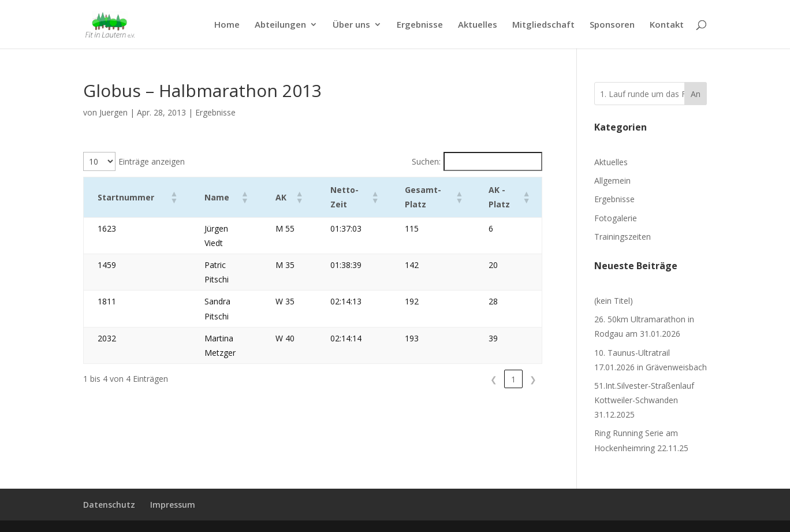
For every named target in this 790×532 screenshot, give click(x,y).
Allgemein (612, 181)
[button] (160, 197)
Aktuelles (478, 25)
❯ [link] (533, 335)
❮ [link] (494, 335)
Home (227, 25)
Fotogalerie (616, 218)
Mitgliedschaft (543, 25)
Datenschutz (109, 505)
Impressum (173, 505)
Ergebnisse (420, 25)
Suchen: (426, 161)
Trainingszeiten (623, 237)
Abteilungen (280, 25)
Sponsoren (612, 25)
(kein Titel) (614, 301)
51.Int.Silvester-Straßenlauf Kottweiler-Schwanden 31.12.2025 (644, 400)
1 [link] (513, 335)
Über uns (351, 25)
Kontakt (667, 25)
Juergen (113, 112)
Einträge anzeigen (152, 161)
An (696, 94)
